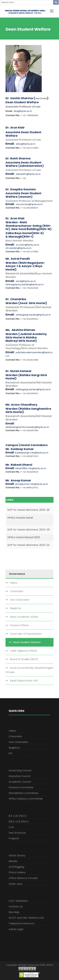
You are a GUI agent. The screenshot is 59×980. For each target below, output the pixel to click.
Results (13, 861)
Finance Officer (19, 625)
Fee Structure (17, 833)
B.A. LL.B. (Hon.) (18, 816)
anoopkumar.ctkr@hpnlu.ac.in (32, 484)
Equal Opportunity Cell (24, 681)
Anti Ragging (16, 867)
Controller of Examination (26, 634)
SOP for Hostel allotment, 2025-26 (28, 510)
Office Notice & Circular (23, 878)
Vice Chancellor (20, 600)
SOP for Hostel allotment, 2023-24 (28, 545)
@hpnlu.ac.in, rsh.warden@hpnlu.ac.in (22, 246)
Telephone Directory (22, 923)
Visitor (14, 583)
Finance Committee (21, 787)
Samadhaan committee (23, 793)
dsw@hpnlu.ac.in (23, 111)
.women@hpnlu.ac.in (31, 204)
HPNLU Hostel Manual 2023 (24, 537)
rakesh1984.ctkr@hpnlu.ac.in (31, 468)
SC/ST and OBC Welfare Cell (26, 918)
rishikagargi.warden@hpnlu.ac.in (33, 315)
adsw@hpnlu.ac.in (26, 144)
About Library (17, 855)
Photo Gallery (17, 872)
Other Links (16, 884)
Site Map (14, 912)
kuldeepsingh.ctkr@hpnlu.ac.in (32, 453)
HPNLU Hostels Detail (20, 518)
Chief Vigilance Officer (24, 651)
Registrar (16, 608)
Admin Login (16, 929)
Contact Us (16, 906)
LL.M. (11, 827)
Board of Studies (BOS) (24, 659)
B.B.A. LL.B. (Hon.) (19, 821)
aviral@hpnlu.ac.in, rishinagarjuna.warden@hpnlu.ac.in (25, 283)
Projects (14, 838)
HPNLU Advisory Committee (26, 799)
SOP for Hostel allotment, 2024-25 (29, 530)
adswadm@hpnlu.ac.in (28, 174)
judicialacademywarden (29, 352)
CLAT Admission (18, 901)
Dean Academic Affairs (24, 617)
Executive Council (19, 776)
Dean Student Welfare (27, 642)
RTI (11, 753)
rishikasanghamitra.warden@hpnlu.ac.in (27, 427)
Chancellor (17, 591)
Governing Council (20, 770)
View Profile (41, 98)
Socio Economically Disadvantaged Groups (29, 670)
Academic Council (20, 782)
